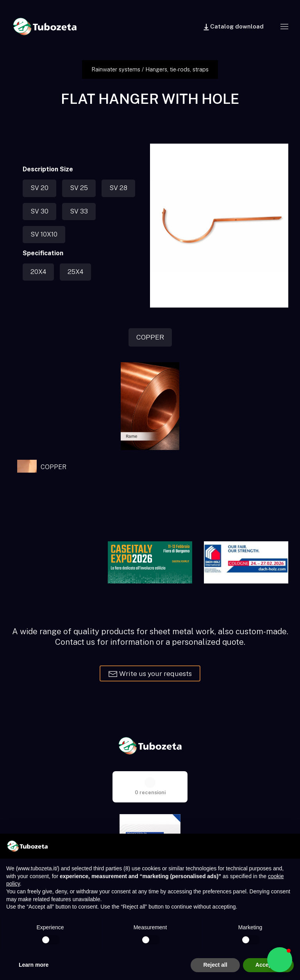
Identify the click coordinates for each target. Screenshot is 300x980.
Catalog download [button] (233, 27)
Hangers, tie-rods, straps (177, 69)
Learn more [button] (34, 965)
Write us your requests (150, 674)
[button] (284, 27)
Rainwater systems (116, 69)
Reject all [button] (215, 965)
